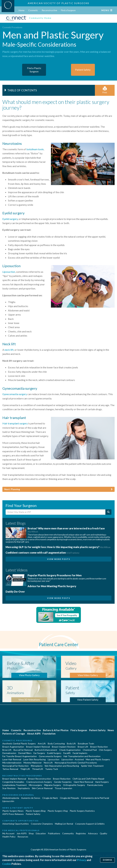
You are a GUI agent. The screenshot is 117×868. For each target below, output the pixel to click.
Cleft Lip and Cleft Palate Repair (89, 779)
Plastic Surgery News (13, 811)
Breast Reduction (99, 747)
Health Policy (9, 837)
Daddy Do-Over (15, 592)
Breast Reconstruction (40, 779)
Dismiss (107, 860)
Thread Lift (38, 769)
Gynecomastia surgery (15, 394)
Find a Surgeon (68, 10)
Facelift (67, 753)
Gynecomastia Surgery (50, 756)
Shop (31, 833)
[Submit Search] (108, 512)
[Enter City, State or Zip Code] (56, 512)
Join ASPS (22, 833)
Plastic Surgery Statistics (82, 811)
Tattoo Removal (10, 769)
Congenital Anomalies (13, 782)
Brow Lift (7, 750)
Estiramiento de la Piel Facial (95, 798)
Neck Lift (48, 763)
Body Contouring (56, 743)
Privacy (82, 860)
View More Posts (59, 559)
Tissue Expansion (63, 788)
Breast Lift (83, 747)
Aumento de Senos (31, 798)
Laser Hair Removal (12, 759)
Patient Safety (97, 730)
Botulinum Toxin (86, 743)
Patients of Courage (14, 734)
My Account (8, 833)
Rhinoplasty (37, 766)
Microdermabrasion (12, 763)
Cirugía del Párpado (69, 798)
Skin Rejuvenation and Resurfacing (62, 766)
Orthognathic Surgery (74, 785)
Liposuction (9, 272)
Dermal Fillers (25, 753)
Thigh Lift (25, 769)
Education (41, 833)
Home (22, 10)
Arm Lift (42, 743)
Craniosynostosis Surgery (39, 782)
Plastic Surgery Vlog (58, 811)
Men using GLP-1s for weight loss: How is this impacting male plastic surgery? (58, 547)
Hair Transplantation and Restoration (82, 756)
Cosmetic (33, 10)
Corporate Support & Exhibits (90, 824)
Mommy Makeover (33, 763)
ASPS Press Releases (13, 814)
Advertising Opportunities (16, 824)
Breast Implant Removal (38, 747)
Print (105, 90)
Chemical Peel (90, 750)
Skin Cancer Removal (42, 788)
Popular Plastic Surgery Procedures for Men (55, 575)
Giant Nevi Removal (83, 782)
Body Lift (71, 743)
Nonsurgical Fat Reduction (16, 766)
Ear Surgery (39, 753)
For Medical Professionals (21, 830)
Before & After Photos (56, 730)
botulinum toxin (35, 149)
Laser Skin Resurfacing (34, 759)
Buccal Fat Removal (23, 750)
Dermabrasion (9, 753)
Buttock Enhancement (46, 750)
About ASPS (34, 734)
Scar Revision (9, 788)
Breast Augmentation (13, 747)
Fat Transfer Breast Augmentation (20, 756)
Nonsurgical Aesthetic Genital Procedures (76, 763)
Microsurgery (35, 785)
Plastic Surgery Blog (36, 811)
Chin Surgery (105, 750)
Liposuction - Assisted (73, 759)
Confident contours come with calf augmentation (43, 553)
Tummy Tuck (52, 769)
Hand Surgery (102, 782)
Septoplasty (24, 788)
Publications (54, 833)
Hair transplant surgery (15, 423)
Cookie (7, 864)
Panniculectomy (95, 785)
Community (68, 833)
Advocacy (93, 833)
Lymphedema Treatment (15, 785)
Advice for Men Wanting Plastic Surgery (52, 586)
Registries (81, 833)
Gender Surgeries (63, 782)
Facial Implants (80, 753)
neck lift (9, 350)
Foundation (49, 734)
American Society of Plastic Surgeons (58, 3)
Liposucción (8, 801)
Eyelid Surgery (54, 753)
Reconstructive (49, 10)
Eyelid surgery (10, 219)
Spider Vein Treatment (92, 766)
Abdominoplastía (11, 798)
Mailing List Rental (64, 824)
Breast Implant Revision (64, 747)
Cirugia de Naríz (50, 798)
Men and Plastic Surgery (98, 759)
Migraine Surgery (53, 785)
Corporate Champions (42, 824)
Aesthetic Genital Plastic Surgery (19, 743)
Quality (103, 833)
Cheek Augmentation (70, 750)
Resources (23, 837)
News (111, 730)
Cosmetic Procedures (12, 27)
